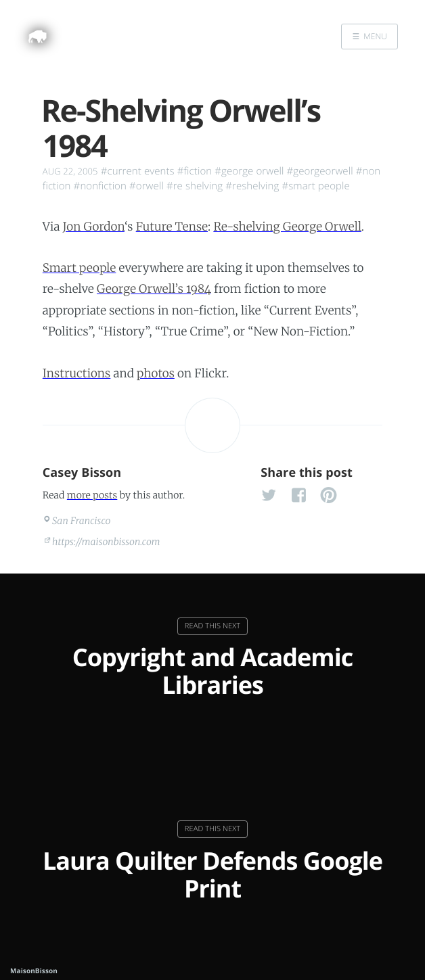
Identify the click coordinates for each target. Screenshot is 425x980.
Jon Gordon (94, 227)
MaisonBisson (34, 971)
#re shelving (195, 186)
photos (156, 373)
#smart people (315, 186)
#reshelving (252, 186)
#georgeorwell (319, 171)
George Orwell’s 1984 (154, 289)
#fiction (195, 171)
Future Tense (172, 227)
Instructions (77, 373)
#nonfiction (100, 186)
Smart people (80, 268)
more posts (92, 495)
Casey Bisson (82, 473)
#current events (138, 171)
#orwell (147, 186)
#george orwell (249, 171)
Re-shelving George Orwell (287, 227)
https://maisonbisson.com (106, 542)
